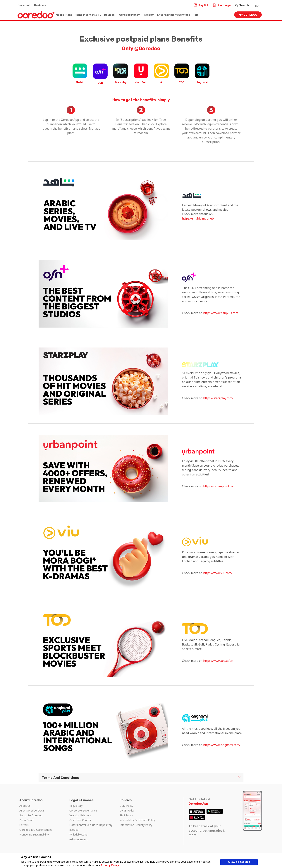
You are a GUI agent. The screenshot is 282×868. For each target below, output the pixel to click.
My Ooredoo (248, 15)
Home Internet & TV (88, 15)
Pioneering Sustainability (34, 834)
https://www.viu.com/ (218, 573)
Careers (24, 825)
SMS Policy (126, 815)
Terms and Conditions (141, 778)
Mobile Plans (64, 15)
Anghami (202, 82)
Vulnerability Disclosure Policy (137, 820)
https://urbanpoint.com (219, 486)
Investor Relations (80, 815)
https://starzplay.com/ (218, 398)
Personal (24, 5)
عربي (257, 5)
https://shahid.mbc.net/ (198, 218)
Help (196, 15)
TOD (182, 82)
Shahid (80, 82)
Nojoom (149, 15)
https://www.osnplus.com (221, 313)
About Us (25, 806)
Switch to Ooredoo (31, 815)
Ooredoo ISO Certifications (36, 830)
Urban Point (141, 82)
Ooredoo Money (129, 15)
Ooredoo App (198, 804)
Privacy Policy (110, 865)
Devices (109, 15)
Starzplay (121, 82)
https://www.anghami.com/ (222, 745)
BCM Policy (126, 806)
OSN (100, 83)
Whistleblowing (78, 834)
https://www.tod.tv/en (218, 661)
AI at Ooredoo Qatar (32, 810)
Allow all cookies (239, 862)
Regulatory (76, 806)
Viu (162, 82)
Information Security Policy (136, 825)
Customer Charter (80, 820)
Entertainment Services (174, 15)
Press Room (27, 820)
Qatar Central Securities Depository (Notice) (91, 827)
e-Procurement (79, 839)
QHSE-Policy (127, 810)
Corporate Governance (83, 810)
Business (40, 5)
